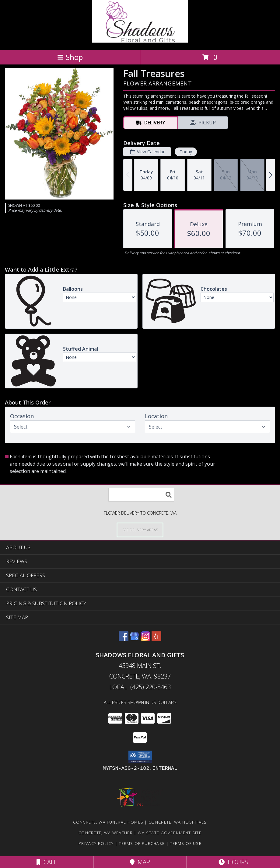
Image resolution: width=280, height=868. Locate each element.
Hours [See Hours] (233, 862)
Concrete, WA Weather (106, 833)
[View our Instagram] (145, 639)
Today (186, 152)
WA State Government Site (170, 833)
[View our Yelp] (156, 639)
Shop (70, 57)
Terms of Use (186, 843)
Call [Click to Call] (47, 862)
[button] (140, 757)
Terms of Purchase (142, 843)
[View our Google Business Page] (135, 639)
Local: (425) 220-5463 (140, 687)
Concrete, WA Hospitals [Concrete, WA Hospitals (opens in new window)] (178, 822)
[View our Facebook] (124, 639)
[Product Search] (141, 495)
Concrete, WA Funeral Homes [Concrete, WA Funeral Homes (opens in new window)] (108, 822)
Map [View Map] (140, 862)
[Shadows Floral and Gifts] (140, 41)
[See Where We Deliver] (140, 530)
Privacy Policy (96, 843)
